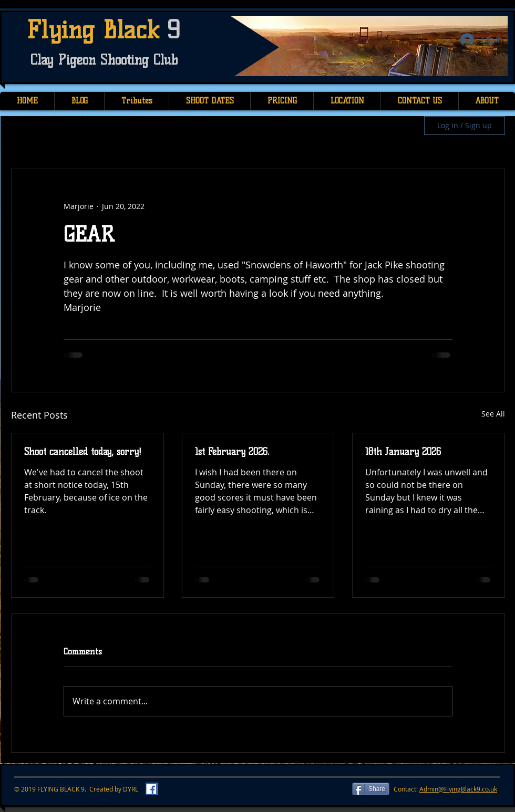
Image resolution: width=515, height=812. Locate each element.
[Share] (371, 789)
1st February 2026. (232, 452)
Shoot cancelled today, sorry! (83, 452)
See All (493, 414)
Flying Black (97, 30)
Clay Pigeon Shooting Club (104, 60)
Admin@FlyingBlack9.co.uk (458, 789)
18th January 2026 (403, 452)
